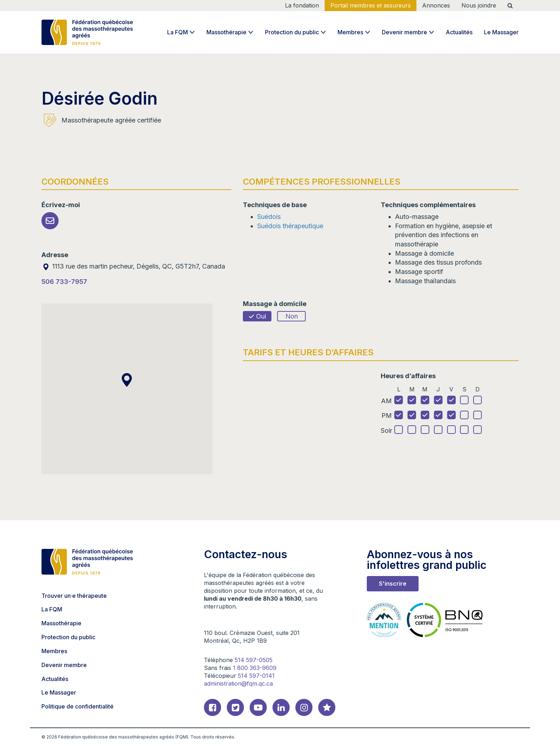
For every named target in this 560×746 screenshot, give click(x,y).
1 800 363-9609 (255, 668)
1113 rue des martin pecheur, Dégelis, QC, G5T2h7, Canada (133, 266)
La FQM (177, 32)
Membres (350, 32)
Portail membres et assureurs (371, 5)
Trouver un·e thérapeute (74, 596)
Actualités (459, 32)
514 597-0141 (256, 676)
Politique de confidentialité (77, 706)
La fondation (302, 5)
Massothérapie (226, 32)
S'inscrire (393, 584)
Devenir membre (404, 32)
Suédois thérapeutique (290, 226)
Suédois (269, 217)
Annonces (436, 5)
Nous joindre (479, 5)
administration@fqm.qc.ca (238, 684)
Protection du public (292, 32)
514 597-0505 (254, 660)
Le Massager (501, 32)
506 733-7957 (64, 282)
